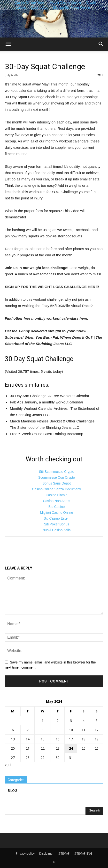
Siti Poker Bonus (57, 524)
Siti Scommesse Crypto (57, 472)
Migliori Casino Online (56, 513)
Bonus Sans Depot (57, 483)
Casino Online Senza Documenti (56, 489)
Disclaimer (46, 854)
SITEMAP (64, 854)
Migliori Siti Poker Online (72, 8)
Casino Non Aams (56, 501)
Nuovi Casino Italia (57, 530)
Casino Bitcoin (57, 495)
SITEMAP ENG (83, 854)
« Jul (8, 765)
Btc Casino (57, 507)
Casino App (40, 8)
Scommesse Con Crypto (57, 477)
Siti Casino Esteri (57, 518)
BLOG (12, 790)
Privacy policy (25, 854)
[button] (101, 44)
